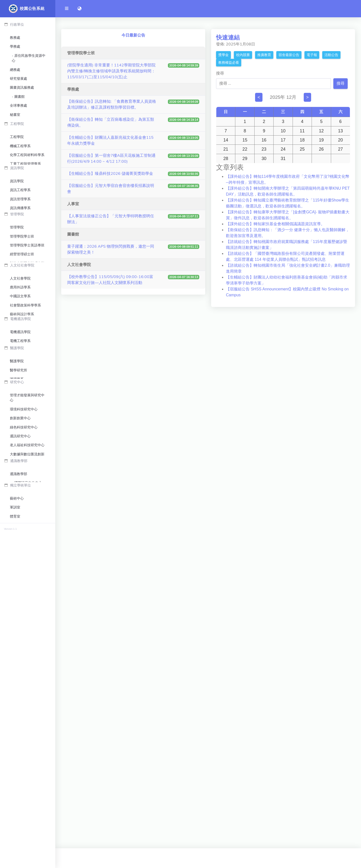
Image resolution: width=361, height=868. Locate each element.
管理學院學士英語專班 (27, 377)
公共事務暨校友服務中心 (29, 135)
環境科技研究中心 (24, 650)
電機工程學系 (20, 540)
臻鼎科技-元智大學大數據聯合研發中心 (26, 739)
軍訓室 (15, 814)
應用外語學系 (20, 450)
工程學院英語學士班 (25, 255)
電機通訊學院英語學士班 (27, 552)
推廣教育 (264, 55)
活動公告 (331, 55)
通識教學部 (19, 769)
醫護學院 (17, 581)
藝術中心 (17, 805)
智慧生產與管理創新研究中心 (27, 711)
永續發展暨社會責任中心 (29, 149)
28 (226, 159)
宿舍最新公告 (289, 55)
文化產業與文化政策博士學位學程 (27, 488)
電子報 (312, 55)
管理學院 (17, 360)
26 (321, 149)
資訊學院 (17, 283)
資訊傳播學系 (20, 310)
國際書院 (17, 832)
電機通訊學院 (20, 532)
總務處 (15, 70)
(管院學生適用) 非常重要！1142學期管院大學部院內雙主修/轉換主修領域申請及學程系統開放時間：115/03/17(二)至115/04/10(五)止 (111, 71)
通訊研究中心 (20, 676)
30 (264, 159)
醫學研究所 (19, 591)
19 (321, 140)
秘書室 (15, 115)
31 (283, 159)
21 (226, 149)
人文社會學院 (20, 440)
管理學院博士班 (22, 414)
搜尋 (220, 73)
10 (283, 131)
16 (264, 140)
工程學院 (17, 220)
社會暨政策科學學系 (25, 467)
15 (245, 140)
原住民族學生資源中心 (29, 58)
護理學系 (17, 599)
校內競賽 (243, 55)
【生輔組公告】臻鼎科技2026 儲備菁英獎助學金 (110, 174)
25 (302, 149)
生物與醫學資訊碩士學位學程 (27, 321)
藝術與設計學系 (22, 476)
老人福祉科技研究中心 (27, 685)
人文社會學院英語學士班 (27, 502)
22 (245, 149)
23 (264, 149)
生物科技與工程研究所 (27, 608)
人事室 (15, 170)
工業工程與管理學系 (25, 247)
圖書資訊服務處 (22, 88)
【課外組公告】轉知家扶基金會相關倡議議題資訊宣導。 (275, 224)
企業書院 (17, 840)
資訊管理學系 (20, 301)
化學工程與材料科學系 (27, 238)
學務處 (15, 47)
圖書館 (20, 97)
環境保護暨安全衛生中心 (27, 190)
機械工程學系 (20, 229)
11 (302, 131)
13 (341, 131)
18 (302, 140)
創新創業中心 (20, 658)
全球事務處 (19, 106)
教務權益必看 (229, 63)
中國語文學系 (20, 458)
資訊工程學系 (20, 292)
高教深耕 (21, 161)
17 (283, 140)
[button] (80, 9)
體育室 (15, 822)
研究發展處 (19, 79)
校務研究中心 (25, 124)
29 (245, 159)
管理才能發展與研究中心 (27, 638)
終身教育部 (19, 849)
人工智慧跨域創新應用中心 (27, 725)
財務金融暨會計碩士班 (27, 395)
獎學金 (223, 55)
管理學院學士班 (22, 369)
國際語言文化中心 (28, 777)
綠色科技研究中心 (24, 667)
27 (341, 149)
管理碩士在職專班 (24, 404)
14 (226, 140)
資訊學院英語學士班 (25, 333)
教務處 (15, 38)
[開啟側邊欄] (67, 9)
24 (283, 149)
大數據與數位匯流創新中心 (27, 697)
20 (341, 140)
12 (321, 131)
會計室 (15, 179)
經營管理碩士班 (22, 387)
